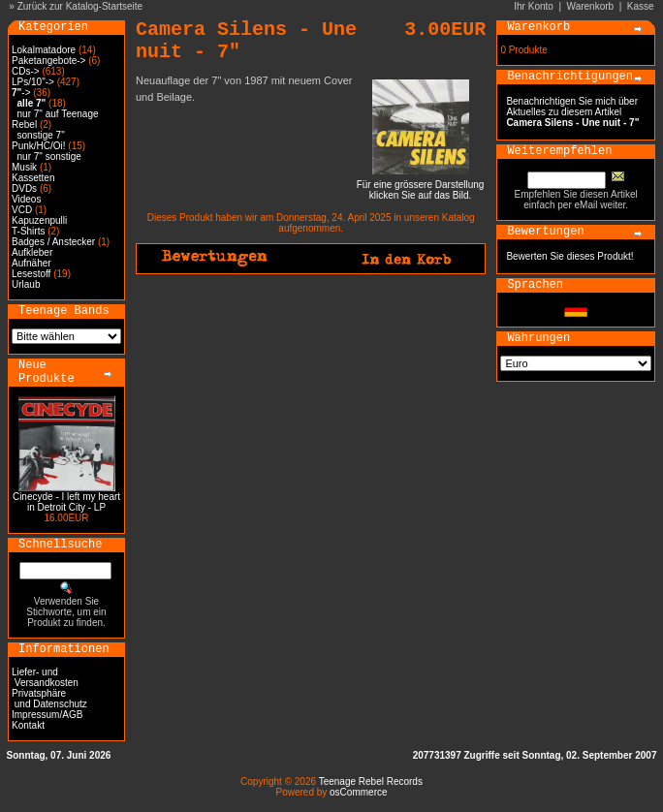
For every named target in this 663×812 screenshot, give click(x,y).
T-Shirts (28, 231)
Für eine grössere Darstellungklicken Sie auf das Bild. (421, 186)
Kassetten (33, 178)
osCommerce (358, 792)
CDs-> (26, 71)
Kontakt (28, 725)
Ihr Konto (534, 6)
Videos (26, 199)
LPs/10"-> (33, 82)
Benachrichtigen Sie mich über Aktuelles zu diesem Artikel (572, 112)
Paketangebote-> (48, 61)
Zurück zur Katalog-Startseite (80, 6)
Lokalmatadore (44, 50)
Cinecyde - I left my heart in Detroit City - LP (66, 502)
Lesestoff (31, 274)
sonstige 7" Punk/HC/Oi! (39, 141)
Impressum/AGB (47, 715)
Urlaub (26, 284)
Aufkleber (32, 252)
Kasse (641, 6)
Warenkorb (591, 6)
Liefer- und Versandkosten (45, 677)
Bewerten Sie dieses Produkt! (569, 256)
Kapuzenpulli (39, 220)
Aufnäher (32, 263)
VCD (22, 210)
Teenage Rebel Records (371, 781)
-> (21, 93)
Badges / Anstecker (53, 242)
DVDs (24, 188)
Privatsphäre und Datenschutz (49, 699)
